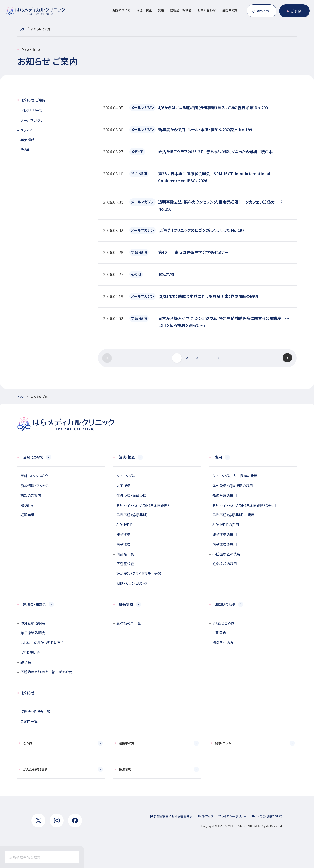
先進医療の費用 (225, 495)
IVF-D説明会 (30, 652)
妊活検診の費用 (225, 564)
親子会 (26, 662)
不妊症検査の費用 (226, 554)
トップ (21, 29)
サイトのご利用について (267, 816)
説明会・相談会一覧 (35, 712)
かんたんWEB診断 (35, 769)
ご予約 (296, 11)
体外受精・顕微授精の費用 (233, 486)
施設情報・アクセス (35, 486)
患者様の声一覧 (129, 623)
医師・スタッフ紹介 (34, 476)
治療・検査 (144, 10)
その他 (25, 149)
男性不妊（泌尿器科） (132, 515)
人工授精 (124, 486)
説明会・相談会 (181, 10)
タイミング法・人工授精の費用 (235, 476)
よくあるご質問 (224, 623)
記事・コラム (223, 743)
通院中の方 (230, 10)
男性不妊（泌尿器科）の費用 (233, 515)
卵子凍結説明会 (33, 633)
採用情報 (125, 769)
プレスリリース (31, 110)
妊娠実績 (28, 515)
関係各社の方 (223, 642)
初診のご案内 (31, 495)
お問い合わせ (207, 10)
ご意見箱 (219, 633)
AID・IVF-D (125, 525)
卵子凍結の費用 (225, 534)
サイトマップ (206, 816)
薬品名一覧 (125, 554)
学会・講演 (28, 140)
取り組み (27, 505)
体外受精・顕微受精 (131, 495)
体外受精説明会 (33, 623)
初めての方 (264, 11)
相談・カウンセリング (132, 583)
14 (218, 358)
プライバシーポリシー (233, 816)
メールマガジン (32, 120)
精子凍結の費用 (225, 544)
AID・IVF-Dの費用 (226, 525)
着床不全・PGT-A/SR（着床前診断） (143, 505)
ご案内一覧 (29, 721)
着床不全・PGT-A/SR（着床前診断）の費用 (244, 505)
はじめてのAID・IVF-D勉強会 (42, 642)
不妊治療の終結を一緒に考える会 (46, 672)
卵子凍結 (124, 534)
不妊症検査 (125, 564)
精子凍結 (124, 544)
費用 (161, 10)
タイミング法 (126, 476)
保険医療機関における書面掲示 (171, 816)
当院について (121, 10)
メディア (27, 130)
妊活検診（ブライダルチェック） (139, 573)
